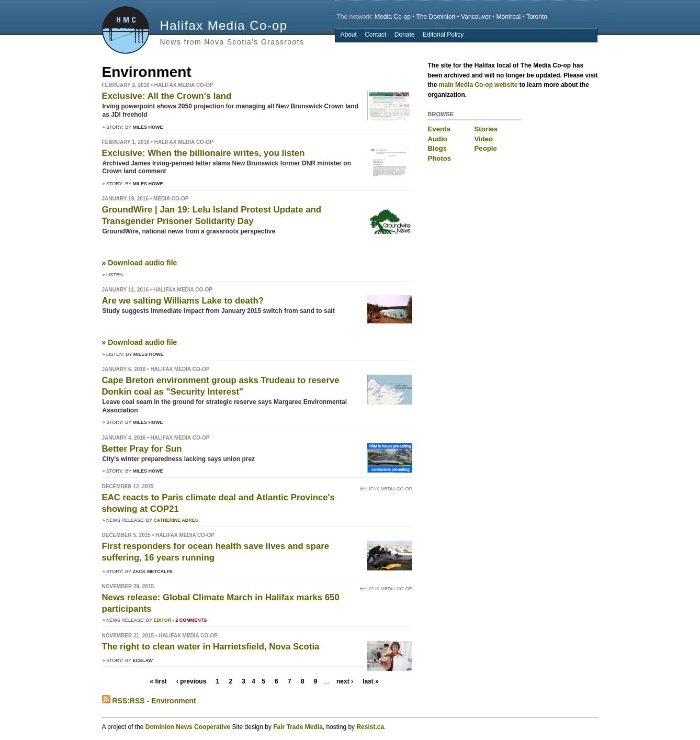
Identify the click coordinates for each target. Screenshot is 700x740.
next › (345, 681)
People (486, 148)
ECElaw (143, 660)
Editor (162, 620)
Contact (375, 35)
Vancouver (476, 17)
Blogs (438, 148)
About (348, 35)
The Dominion (436, 17)
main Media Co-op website (478, 85)
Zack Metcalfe (153, 571)
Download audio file (142, 263)
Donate (405, 35)
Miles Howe (148, 127)
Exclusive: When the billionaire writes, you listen (204, 153)
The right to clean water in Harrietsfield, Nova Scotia (211, 647)
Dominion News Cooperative (188, 727)
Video (484, 139)
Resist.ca (370, 727)
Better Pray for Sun (142, 449)
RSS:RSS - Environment (149, 701)
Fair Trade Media (298, 727)
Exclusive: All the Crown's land (167, 96)
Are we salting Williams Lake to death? (183, 301)
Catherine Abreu (176, 520)
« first (158, 681)
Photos (440, 158)
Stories (486, 129)
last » (371, 681)
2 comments (191, 620)
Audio (438, 139)
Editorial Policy (443, 35)
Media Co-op (393, 17)
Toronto (537, 17)
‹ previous (191, 681)
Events (439, 129)
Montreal (509, 17)
